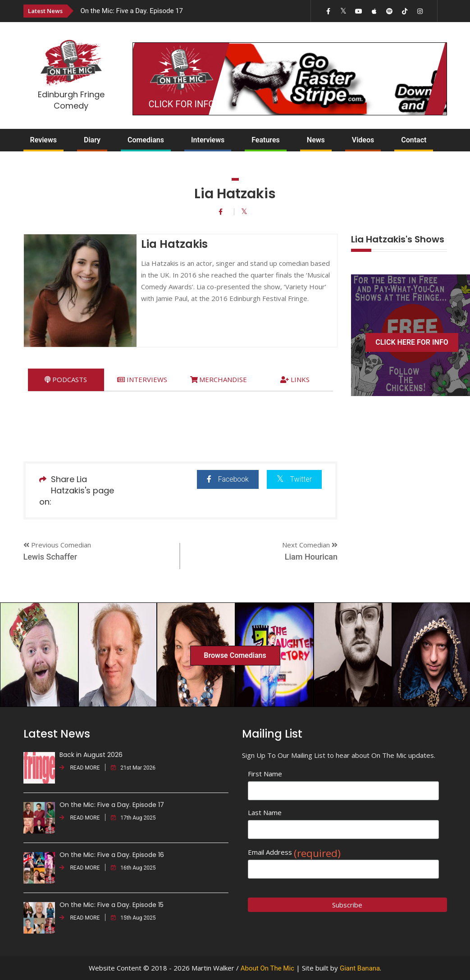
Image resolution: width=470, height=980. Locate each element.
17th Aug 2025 (133, 818)
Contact (414, 140)
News (316, 140)
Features (266, 140)
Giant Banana (360, 968)
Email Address (294, 852)
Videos (363, 140)
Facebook (227, 479)
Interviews (208, 140)
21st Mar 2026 (133, 768)
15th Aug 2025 (133, 918)
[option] (173, 11)
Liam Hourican (311, 557)
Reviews (44, 140)
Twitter (294, 479)
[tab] (66, 380)
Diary (92, 140)
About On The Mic (267, 968)
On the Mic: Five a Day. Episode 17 (132, 11)
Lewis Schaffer (50, 557)
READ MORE (80, 768)
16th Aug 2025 (133, 868)
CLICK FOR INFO (182, 104)
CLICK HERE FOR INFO (412, 342)
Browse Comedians (235, 655)
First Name (265, 774)
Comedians (146, 140)
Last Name (265, 812)
